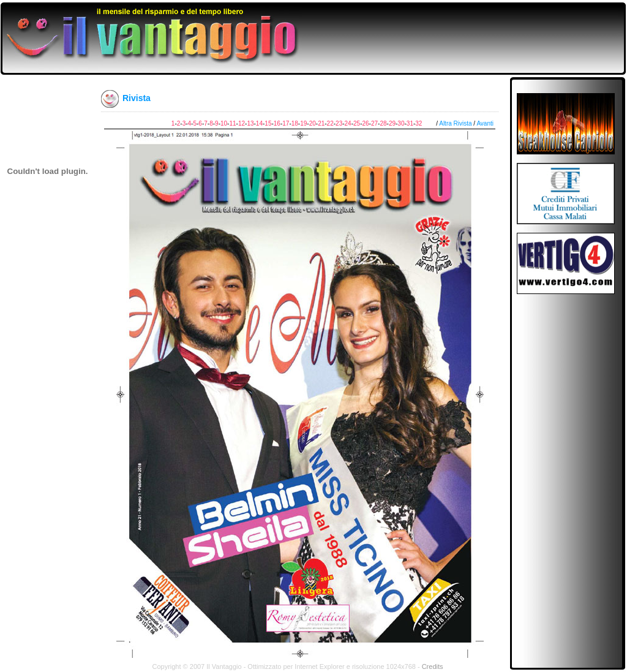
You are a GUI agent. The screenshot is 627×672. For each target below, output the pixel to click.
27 (374, 123)
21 (321, 123)
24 (348, 123)
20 (313, 123)
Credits (433, 666)
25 (357, 123)
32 (419, 123)
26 (365, 123)
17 (286, 123)
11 (232, 123)
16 (277, 123)
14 (259, 123)
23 (339, 123)
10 (224, 123)
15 (268, 123)
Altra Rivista (455, 123)
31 (410, 123)
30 (401, 123)
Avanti (485, 123)
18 (295, 123)
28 (383, 123)
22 (330, 123)
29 (392, 123)
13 (250, 123)
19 (303, 123)
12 (242, 123)
